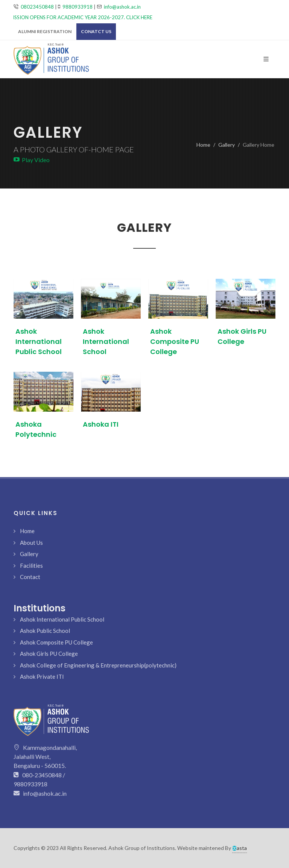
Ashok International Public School (39, 341)
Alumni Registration (45, 31)
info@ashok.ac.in (122, 7)
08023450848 (37, 7)
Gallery (227, 145)
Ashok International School (106, 341)
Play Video (32, 160)
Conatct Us (96, 31)
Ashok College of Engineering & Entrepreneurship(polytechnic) (98, 665)
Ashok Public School (45, 631)
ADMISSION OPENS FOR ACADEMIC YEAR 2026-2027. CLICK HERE (80, 17)
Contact (30, 577)
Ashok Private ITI (42, 676)
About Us (31, 543)
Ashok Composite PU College (175, 341)
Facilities (31, 565)
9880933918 (78, 7)
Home (203, 145)
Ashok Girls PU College (49, 654)
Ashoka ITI (101, 424)
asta (240, 848)
